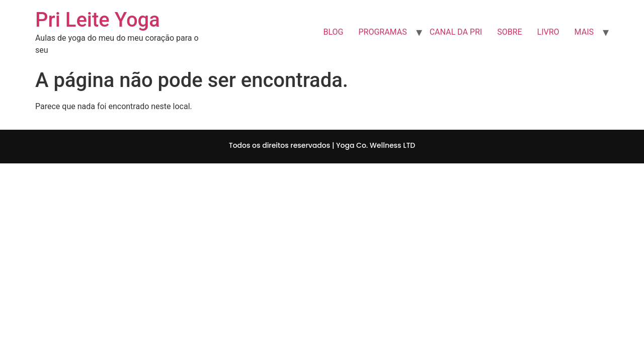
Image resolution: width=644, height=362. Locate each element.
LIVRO (548, 32)
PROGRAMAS (382, 32)
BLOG (333, 32)
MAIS (584, 32)
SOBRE (509, 32)
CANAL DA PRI (456, 32)
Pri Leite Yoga (98, 20)
